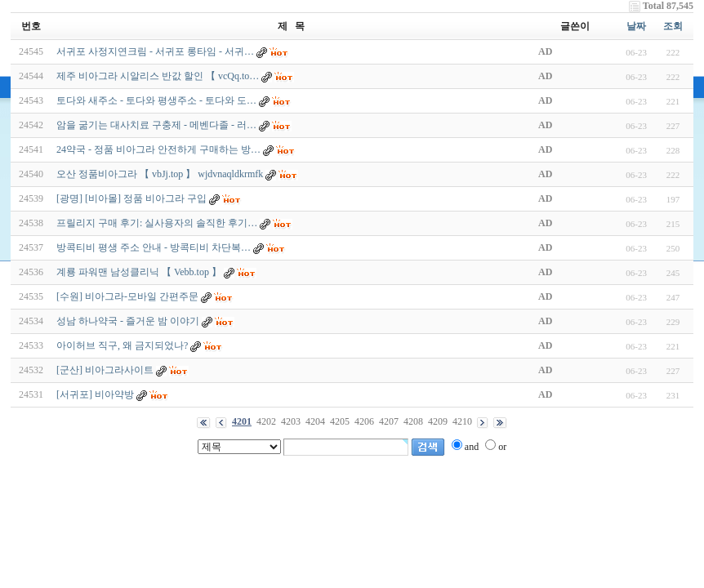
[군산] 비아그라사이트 (105, 370)
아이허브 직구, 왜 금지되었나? (122, 345)
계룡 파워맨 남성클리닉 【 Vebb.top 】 (139, 272)
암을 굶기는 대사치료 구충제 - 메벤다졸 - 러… (156, 125)
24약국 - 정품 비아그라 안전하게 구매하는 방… (158, 149)
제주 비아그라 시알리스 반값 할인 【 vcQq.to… (158, 76)
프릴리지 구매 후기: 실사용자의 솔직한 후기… (157, 223)
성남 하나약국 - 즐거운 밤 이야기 (128, 321)
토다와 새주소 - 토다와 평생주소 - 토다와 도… (156, 100)
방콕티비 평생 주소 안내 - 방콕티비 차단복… (154, 247)
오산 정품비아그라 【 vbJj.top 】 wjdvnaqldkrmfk (160, 174)
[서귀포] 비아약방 (95, 394)
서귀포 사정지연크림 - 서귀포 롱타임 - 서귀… (155, 51)
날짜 (636, 26)
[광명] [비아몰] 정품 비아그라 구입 (131, 198)
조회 (673, 26)
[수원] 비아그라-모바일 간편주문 (127, 296)
